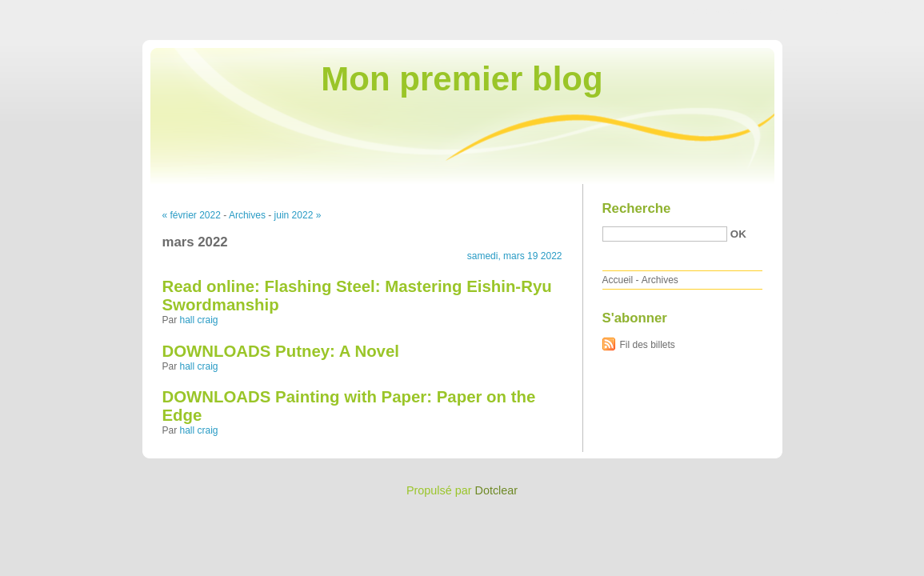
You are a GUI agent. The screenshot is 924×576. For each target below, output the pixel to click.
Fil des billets (648, 345)
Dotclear (497, 490)
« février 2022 (192, 215)
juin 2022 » (298, 215)
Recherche (637, 208)
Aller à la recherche (877, 11)
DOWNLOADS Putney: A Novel (281, 351)
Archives (247, 215)
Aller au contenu (728, 11)
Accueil (618, 280)
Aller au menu (798, 11)
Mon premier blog (462, 79)
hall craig (199, 320)
